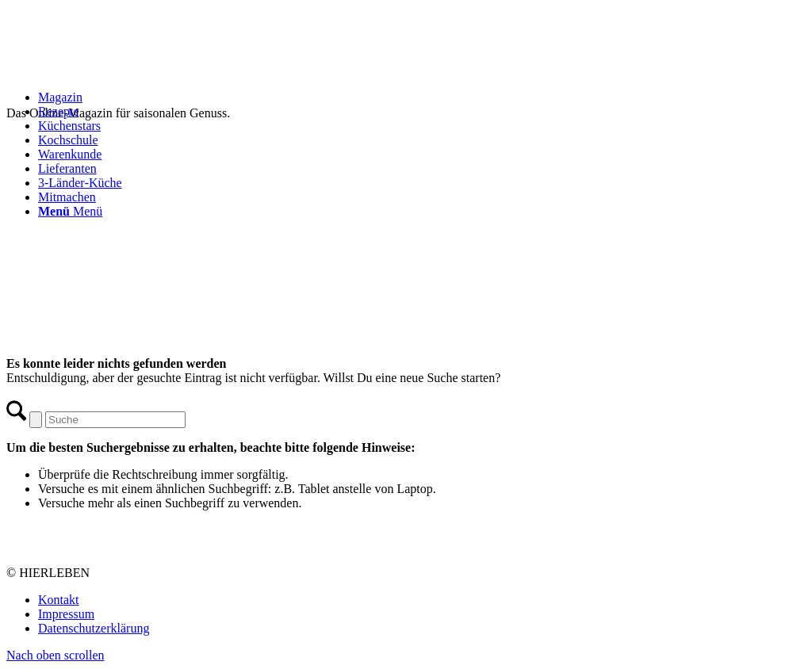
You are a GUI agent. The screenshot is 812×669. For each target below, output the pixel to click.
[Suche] (115, 420)
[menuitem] (422, 97)
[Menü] (70, 211)
